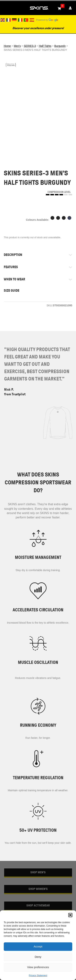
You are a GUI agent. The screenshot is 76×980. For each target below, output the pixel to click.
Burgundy (60, 46)
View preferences (38, 967)
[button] (70, 915)
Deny (38, 957)
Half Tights (45, 46)
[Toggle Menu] (5, 8)
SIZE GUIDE (12, 291)
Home (7, 46)
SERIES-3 (30, 46)
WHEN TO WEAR (14, 279)
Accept (38, 946)
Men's (17, 46)
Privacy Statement (38, 975)
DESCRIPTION (13, 255)
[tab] (38, 255)
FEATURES (11, 267)
